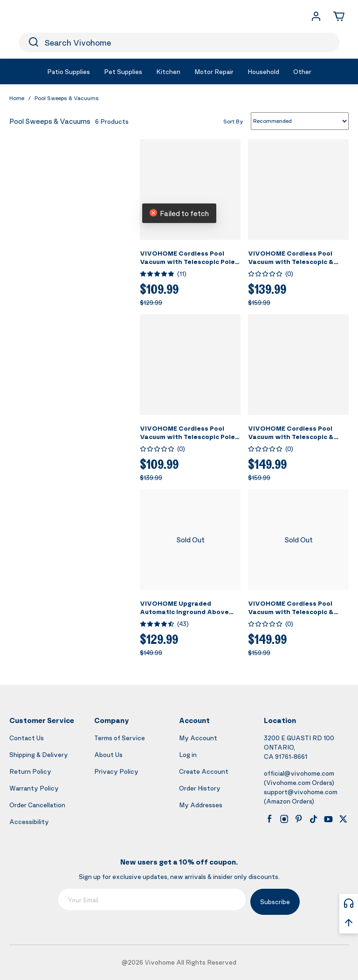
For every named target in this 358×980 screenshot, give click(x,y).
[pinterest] (299, 819)
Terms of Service (120, 738)
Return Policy (30, 771)
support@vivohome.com (301, 792)
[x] (343, 819)
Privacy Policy (116, 771)
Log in (188, 754)
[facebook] (269, 819)
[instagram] (284, 819)
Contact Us (27, 738)
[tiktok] (314, 819)
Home (17, 98)
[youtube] (328, 819)
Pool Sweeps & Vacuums (67, 98)
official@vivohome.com (299, 773)
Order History (200, 788)
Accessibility (29, 821)
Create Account (204, 771)
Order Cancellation (37, 805)
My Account (198, 738)
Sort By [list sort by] (233, 121)
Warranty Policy (34, 788)
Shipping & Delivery (39, 754)
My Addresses (201, 805)
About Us (108, 754)
